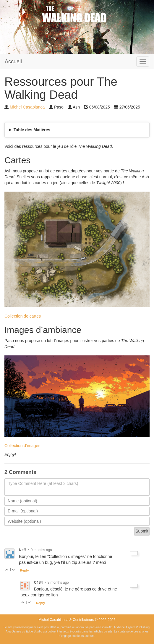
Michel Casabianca (27, 107)
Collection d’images (22, 446)
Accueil (13, 62)
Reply (24, 570)
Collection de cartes (23, 316)
